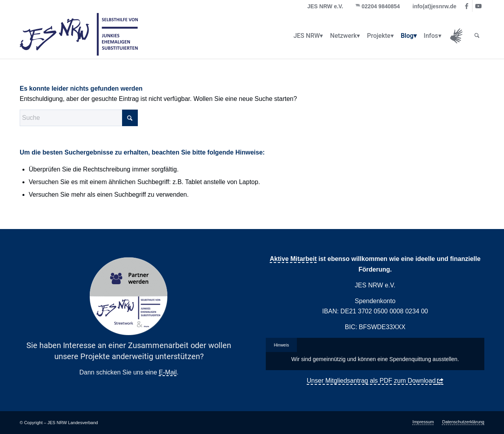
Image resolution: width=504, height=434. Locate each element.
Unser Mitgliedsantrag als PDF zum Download (371, 381)
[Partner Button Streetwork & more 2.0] (129, 296)
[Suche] (477, 36)
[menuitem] (307, 36)
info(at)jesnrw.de (435, 6)
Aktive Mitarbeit (293, 259)
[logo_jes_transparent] (79, 36)
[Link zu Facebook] (466, 6)
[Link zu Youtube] (478, 6)
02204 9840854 (381, 6)
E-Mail (168, 372)
